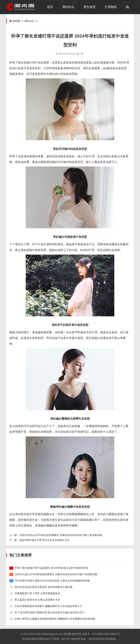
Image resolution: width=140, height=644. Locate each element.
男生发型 (89, 7)
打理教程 (111, 7)
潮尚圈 (16, 21)
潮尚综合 (68, 7)
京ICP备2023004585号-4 (106, 634)
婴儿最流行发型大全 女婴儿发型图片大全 (37, 600)
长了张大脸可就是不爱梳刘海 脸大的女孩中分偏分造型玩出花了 (50, 612)
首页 (50, 7)
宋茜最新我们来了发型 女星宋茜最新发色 (37, 593)
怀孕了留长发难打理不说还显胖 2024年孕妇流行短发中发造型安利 (51, 568)
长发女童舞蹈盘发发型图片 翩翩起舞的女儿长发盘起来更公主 (49, 606)
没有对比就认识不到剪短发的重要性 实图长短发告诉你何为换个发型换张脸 (61, 535)
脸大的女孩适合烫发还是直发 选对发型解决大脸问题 (44, 587)
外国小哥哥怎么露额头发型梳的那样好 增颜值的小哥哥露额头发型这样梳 (55, 619)
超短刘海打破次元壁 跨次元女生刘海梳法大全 (44, 540)
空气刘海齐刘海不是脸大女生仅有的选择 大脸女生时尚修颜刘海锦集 (52, 581)
